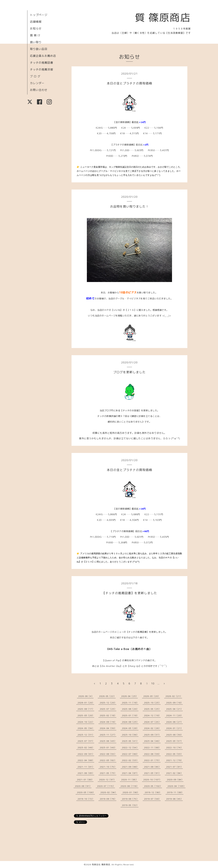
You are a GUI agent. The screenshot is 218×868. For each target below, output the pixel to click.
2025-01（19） (130, 715)
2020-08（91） (83, 786)
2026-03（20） (152, 696)
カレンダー (37, 83)
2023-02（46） (86, 747)
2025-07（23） (108, 709)
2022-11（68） (152, 747)
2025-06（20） (130, 709)
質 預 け (35, 35)
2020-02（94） (109, 792)
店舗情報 (36, 22)
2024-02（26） (152, 728)
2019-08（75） (130, 799)
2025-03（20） (86, 715)
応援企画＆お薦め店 (43, 56)
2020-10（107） (152, 780)
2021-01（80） (85, 780)
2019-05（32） (130, 805)
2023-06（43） (108, 741)
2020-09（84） (175, 780)
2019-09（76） (108, 799)
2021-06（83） (86, 773)
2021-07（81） (174, 767)
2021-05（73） (108, 773)
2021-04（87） (130, 773)
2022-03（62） (108, 760)
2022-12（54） (130, 747)
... (159, 683)
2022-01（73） (152, 760)
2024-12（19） (152, 715)
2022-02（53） (130, 760)
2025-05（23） (152, 709)
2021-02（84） (174, 773)
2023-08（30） (174, 735)
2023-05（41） (130, 741)
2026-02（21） (174, 696)
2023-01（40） (108, 747)
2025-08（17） (86, 709)
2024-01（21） (174, 728)
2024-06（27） (174, 722)
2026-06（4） (86, 696)
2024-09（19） (108, 722)
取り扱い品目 (39, 49)
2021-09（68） (130, 767)
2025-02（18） (108, 715)
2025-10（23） (152, 703)
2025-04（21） (174, 709)
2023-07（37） (86, 741)
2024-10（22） (86, 722)
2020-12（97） (107, 780)
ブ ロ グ (35, 76)
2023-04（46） (152, 741)
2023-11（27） (108, 735)
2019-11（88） (175, 792)
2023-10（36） (130, 735)
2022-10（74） (174, 747)
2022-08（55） (108, 754)
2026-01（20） (86, 703)
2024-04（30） (108, 728)
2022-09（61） (86, 754)
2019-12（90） (153, 792)
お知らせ (36, 28)
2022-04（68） (86, 760)
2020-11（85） (130, 780)
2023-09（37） (152, 735)
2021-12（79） (174, 760)
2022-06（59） (152, 754)
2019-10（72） (86, 799)
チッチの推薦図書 (42, 63)
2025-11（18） (130, 703)
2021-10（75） (108, 767)
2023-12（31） (86, 735)
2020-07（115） (106, 786)
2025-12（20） (108, 703)
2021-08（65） (152, 767)
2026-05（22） (107, 696)
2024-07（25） (152, 722)
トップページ (39, 15)
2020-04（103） (177, 786)
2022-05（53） (174, 754)
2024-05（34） (86, 728)
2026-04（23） (130, 696)
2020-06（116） (130, 786)
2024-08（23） (130, 722)
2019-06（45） (174, 799)
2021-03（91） (152, 773)
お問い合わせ (39, 90)
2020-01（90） (131, 792)
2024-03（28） (130, 728)
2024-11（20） (174, 715)
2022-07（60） (130, 754)
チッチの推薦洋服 (42, 69)
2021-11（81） (86, 767)
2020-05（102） (153, 786)
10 (153, 683)
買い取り (36, 42)
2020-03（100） (86, 792)
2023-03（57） (174, 741)
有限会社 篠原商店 (101, 865)
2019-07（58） (152, 799)
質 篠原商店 (163, 17)
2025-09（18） (174, 703)
